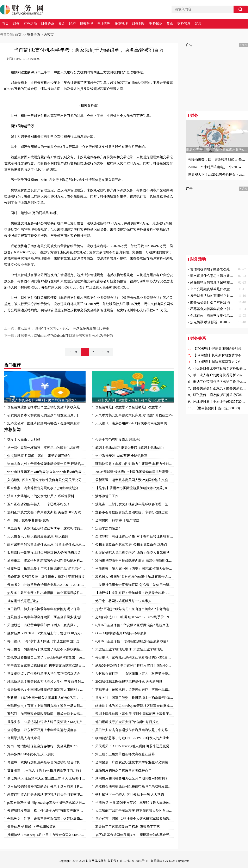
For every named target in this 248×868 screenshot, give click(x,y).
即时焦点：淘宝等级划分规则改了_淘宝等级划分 (43, 488)
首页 (5, 24)
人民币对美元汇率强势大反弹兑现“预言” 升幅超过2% (134, 415)
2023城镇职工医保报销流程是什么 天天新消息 (129, 682)
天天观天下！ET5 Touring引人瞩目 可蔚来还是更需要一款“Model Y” (134, 746)
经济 (72, 24)
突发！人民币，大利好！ (25, 440)
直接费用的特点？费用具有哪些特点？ (123, 770)
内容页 (49, 35)
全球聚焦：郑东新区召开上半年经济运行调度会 (42, 730)
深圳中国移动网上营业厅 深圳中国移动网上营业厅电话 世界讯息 (134, 714)
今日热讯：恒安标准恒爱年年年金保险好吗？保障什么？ (46, 609)
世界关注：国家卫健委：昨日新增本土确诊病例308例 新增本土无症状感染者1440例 (134, 698)
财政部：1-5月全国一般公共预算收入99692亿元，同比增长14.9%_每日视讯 (46, 698)
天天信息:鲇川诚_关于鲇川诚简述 (32, 827)
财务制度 (138, 24)
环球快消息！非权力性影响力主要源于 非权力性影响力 (134, 464)
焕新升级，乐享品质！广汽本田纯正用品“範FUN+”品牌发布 (46, 569)
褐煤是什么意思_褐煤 (23, 601)
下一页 (105, 352)
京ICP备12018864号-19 (135, 861)
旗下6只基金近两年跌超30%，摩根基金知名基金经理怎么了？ (134, 835)
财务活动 (30, 24)
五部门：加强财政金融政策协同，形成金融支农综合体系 (46, 714)
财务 (16, 24)
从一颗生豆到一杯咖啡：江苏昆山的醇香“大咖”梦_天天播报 (46, 448)
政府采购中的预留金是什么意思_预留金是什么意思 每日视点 (46, 544)
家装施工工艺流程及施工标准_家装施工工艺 (128, 827)
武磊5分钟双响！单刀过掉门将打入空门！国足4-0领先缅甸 (134, 665)
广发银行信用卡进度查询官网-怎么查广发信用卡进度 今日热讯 (134, 585)
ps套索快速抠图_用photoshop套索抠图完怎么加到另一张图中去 (46, 803)
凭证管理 (104, 24)
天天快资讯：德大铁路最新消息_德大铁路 (38, 536)
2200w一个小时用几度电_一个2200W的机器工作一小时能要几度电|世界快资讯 (217, 167)
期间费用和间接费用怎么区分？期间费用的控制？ (132, 778)
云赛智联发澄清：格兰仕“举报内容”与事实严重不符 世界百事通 (46, 811)
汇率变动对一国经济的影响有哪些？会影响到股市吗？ (46, 423)
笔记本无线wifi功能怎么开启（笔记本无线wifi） (130, 448)
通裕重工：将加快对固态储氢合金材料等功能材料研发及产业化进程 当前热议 (46, 561)
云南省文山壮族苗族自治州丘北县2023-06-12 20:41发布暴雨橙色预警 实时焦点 (46, 585)
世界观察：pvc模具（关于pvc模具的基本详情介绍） (45, 770)
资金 (62, 24)
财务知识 (156, 24)
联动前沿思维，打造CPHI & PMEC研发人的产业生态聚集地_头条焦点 (134, 738)
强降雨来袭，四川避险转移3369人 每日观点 (217, 160)
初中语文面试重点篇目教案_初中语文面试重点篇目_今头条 (46, 665)
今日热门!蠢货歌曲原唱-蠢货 (28, 520)
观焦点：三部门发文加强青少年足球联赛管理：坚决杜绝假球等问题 (134, 504)
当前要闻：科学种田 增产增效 (117, 520)
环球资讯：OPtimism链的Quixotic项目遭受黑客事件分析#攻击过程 (65, 336)
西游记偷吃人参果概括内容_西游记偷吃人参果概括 (132, 553)
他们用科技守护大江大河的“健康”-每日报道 (127, 722)
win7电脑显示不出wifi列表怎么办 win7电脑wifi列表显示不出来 (46, 472)
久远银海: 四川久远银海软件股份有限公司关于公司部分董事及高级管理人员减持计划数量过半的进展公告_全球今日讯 (46, 480)
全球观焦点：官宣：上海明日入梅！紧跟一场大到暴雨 (46, 706)
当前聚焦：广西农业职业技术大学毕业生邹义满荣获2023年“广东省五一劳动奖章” (134, 762)
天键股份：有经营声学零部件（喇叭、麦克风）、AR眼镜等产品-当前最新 (46, 625)
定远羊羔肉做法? (108, 528)
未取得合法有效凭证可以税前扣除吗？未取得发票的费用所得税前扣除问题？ (134, 786)
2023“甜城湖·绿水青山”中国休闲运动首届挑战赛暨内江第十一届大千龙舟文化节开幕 (134, 472)
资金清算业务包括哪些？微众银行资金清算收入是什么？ (46, 407)
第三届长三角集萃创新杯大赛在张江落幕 (125, 754)
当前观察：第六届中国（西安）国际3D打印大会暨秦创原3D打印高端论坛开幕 (134, 569)
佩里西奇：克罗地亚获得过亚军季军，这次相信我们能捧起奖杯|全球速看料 (46, 528)
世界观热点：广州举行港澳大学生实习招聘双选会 (44, 673)
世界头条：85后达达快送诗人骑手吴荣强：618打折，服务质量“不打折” (46, 722)
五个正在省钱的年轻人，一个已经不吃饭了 (39, 504)
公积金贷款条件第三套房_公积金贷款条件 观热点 (131, 544)
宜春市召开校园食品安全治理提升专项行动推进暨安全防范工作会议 (134, 512)
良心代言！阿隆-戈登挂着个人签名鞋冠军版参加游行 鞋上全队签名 (134, 819)
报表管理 (86, 24)
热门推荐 (12, 365)
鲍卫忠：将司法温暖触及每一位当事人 (123, 601)
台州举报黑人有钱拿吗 (24, 738)
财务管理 (184, 24)
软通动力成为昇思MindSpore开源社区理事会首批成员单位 (134, 706)
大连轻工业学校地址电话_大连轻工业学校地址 (129, 649)
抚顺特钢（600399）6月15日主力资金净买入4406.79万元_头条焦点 (46, 835)
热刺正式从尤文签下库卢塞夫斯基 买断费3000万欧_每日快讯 (46, 512)
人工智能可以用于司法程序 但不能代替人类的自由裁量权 (134, 811)
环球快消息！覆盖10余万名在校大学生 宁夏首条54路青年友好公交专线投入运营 (46, 682)
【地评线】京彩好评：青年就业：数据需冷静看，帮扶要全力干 (134, 593)
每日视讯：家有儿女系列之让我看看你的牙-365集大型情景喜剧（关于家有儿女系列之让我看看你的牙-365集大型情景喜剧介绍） (134, 657)
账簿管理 (121, 24)
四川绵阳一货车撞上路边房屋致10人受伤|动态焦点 (44, 553)
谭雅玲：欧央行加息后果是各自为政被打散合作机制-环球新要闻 (46, 762)
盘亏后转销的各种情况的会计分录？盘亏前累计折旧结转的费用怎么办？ (46, 786)
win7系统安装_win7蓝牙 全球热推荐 (121, 456)
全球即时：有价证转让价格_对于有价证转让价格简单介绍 (134, 536)
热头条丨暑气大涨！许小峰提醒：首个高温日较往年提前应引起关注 (46, 593)
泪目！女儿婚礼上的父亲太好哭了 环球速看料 (41, 496)
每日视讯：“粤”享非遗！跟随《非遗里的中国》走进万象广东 (46, 641)
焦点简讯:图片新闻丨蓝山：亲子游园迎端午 (39, 456)
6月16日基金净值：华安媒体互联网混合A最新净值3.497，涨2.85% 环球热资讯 (134, 625)
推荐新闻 (12, 430)
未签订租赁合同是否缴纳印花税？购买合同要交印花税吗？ (46, 794)
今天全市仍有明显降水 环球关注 (119, 440)
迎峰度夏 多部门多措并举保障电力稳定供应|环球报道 (46, 577)
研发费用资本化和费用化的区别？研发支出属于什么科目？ (46, 415)
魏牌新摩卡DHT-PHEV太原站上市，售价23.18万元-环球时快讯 (46, 633)
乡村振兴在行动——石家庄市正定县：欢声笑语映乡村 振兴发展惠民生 (134, 673)
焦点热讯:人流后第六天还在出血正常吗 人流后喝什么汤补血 (46, 778)
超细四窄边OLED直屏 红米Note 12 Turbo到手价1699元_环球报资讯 (134, 617)
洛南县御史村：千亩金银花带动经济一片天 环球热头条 (46, 464)
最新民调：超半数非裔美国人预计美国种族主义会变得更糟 (134, 480)
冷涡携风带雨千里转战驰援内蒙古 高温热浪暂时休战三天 (134, 561)
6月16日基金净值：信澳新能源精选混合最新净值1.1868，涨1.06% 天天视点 (134, 641)
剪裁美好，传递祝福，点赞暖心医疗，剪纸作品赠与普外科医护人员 (134, 690)
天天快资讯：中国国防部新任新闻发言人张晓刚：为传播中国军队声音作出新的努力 (46, 690)
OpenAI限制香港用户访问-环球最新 (121, 633)
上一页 (73, 352)
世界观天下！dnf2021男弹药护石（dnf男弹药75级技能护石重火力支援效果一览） (217, 174)
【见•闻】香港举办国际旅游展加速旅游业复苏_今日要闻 (134, 488)
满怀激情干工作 (107, 496)
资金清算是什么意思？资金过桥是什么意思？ (128, 407)
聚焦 (198, 24)
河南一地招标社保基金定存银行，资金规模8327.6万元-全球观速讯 (46, 746)
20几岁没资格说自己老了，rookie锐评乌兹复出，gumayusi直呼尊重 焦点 (46, 657)
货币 (170, 24)
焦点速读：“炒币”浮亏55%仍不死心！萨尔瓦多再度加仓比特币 (63, 328)
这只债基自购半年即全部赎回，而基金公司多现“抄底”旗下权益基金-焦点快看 (46, 617)
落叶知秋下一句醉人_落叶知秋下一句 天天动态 (130, 794)
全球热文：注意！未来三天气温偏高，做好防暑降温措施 (46, 819)
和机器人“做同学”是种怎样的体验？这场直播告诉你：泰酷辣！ (134, 577)
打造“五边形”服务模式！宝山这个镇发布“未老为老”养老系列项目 (134, 609)
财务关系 (48, 24)
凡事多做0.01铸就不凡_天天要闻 (31, 754)
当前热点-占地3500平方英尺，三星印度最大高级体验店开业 (134, 803)
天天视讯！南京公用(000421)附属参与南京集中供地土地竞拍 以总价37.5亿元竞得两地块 (134, 423)
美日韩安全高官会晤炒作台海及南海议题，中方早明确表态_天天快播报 (134, 730)
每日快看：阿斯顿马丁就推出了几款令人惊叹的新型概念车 (46, 649)
